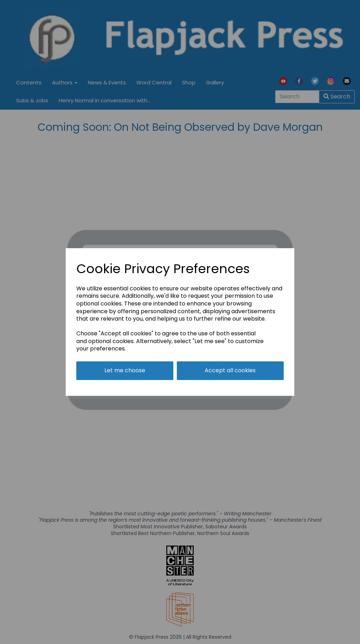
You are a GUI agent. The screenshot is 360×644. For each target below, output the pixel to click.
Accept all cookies (230, 370)
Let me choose (125, 370)
